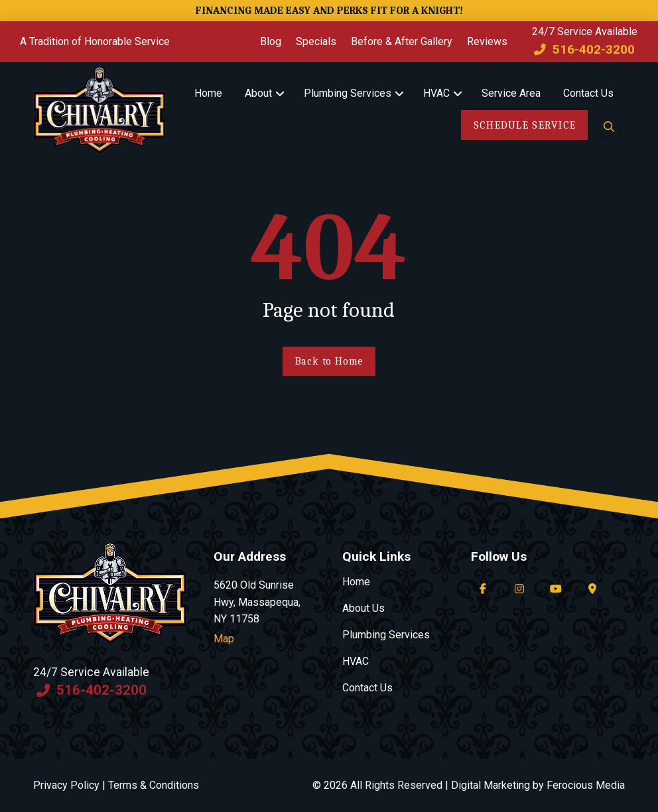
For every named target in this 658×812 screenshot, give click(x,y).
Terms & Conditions (154, 785)
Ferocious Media (586, 785)
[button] (609, 126)
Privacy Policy (66, 785)
